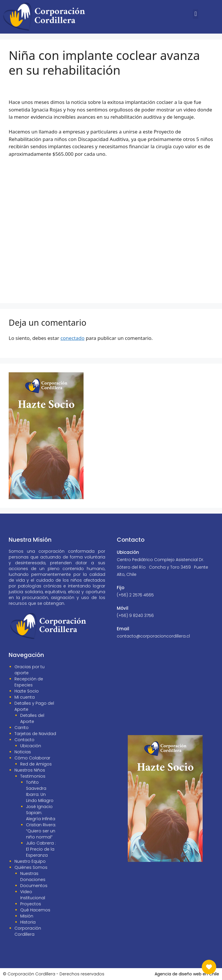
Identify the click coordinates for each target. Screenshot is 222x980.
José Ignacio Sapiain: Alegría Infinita (41, 813)
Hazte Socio (27, 691)
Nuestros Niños (30, 770)
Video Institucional (33, 895)
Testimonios (33, 776)
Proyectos (31, 904)
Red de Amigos (36, 764)
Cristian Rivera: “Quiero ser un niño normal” (41, 831)
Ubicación (31, 746)
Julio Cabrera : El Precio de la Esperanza (41, 849)
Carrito (22, 728)
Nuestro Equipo (30, 861)
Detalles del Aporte (32, 718)
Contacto (24, 740)
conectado (72, 338)
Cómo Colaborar (32, 758)
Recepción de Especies (29, 682)
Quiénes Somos (31, 867)
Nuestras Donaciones (33, 876)
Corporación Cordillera (28, 931)
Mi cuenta (25, 697)
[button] (196, 14)
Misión (27, 916)
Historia (28, 922)
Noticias (23, 752)
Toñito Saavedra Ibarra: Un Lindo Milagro (40, 791)
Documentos (34, 886)
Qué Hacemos (35, 910)
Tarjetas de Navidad (35, 734)
